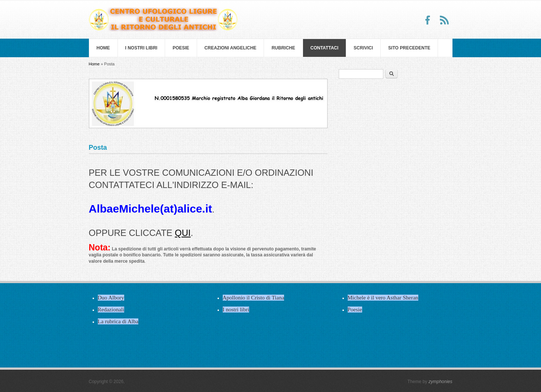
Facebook (428, 20)
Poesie (181, 48)
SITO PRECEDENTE (409, 48)
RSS (444, 20)
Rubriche (283, 48)
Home (103, 48)
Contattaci (324, 48)
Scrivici (363, 48)
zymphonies (440, 382)
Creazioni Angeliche (231, 48)
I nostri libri (141, 48)
